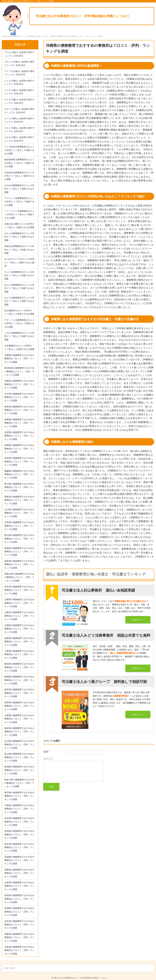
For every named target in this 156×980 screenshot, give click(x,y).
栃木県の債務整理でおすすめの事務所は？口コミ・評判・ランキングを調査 (19, 847)
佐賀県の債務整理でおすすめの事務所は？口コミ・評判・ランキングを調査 (19, 436)
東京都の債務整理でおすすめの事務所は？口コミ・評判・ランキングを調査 (19, 796)
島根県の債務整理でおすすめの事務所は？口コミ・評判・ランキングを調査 (19, 552)
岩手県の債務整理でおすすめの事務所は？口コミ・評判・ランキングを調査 (19, 925)
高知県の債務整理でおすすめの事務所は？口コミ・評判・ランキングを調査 (19, 461)
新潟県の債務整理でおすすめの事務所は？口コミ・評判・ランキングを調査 (19, 770)
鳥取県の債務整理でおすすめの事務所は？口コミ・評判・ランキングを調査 (19, 564)
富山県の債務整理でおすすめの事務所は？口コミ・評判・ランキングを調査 (19, 757)
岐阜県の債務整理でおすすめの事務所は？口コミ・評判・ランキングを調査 (19, 693)
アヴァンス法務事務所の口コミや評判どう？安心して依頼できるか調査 (19, 202)
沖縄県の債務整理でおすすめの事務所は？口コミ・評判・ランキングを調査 (19, 359)
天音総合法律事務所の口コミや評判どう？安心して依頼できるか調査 (19, 176)
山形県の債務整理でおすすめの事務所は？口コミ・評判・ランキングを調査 (19, 886)
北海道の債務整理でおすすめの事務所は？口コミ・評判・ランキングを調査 (19, 950)
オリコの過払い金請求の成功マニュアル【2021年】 (19, 101)
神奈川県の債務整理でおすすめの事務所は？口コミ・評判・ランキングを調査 (19, 783)
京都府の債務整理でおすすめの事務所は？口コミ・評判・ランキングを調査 (19, 629)
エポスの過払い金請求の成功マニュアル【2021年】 (19, 139)
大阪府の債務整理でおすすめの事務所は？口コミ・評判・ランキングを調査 (19, 616)
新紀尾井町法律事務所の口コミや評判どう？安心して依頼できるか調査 (19, 163)
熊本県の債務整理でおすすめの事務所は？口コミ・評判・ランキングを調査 (19, 410)
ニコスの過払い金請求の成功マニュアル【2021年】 (19, 92)
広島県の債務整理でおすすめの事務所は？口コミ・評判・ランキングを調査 (19, 526)
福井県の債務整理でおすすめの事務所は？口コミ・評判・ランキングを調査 (19, 732)
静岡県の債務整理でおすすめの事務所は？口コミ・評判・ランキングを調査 (19, 680)
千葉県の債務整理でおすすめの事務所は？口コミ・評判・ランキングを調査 (19, 809)
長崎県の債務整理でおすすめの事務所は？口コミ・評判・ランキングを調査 (19, 423)
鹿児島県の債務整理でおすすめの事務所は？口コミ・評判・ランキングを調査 (19, 371)
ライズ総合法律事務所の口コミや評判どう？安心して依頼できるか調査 (19, 150)
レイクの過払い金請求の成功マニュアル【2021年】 (19, 82)
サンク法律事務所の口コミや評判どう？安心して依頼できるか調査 (19, 275)
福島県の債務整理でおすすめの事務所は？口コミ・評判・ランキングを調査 (19, 873)
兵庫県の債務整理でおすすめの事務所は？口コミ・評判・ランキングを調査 (19, 603)
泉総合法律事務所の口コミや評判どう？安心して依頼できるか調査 (19, 250)
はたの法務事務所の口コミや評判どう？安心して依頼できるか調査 (19, 288)
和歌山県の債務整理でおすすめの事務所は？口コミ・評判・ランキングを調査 (19, 577)
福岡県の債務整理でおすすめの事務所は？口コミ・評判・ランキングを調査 (19, 449)
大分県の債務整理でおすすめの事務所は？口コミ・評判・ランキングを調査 (19, 397)
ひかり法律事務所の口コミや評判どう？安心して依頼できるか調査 (19, 237)
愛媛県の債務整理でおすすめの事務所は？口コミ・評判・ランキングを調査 (19, 474)
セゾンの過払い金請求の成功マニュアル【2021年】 (19, 120)
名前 (47, 752)
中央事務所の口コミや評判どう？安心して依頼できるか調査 (19, 347)
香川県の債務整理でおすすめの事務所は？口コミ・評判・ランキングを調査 (19, 487)
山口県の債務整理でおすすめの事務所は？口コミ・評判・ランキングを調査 (19, 513)
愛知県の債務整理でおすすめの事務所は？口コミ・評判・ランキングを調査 (19, 667)
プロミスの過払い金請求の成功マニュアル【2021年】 (19, 63)
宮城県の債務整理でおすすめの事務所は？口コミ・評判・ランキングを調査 (19, 912)
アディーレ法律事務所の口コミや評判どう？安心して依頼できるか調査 (19, 323)
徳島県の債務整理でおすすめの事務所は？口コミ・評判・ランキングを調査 (19, 500)
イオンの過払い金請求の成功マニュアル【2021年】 (19, 130)
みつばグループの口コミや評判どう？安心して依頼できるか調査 (19, 262)
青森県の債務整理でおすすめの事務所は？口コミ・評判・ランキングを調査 (19, 937)
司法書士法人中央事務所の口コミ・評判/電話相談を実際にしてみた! (82, 16)
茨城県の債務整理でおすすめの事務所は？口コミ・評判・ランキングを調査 (19, 860)
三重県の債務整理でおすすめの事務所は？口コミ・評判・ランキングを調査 (19, 654)
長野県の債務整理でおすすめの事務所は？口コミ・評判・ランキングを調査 (19, 706)
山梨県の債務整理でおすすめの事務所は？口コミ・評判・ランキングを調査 (19, 719)
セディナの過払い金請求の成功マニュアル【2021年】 (19, 111)
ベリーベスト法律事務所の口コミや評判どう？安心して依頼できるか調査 (19, 214)
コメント (48, 759)
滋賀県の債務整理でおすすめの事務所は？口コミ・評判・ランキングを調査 (19, 642)
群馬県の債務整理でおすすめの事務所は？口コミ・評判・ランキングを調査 (19, 834)
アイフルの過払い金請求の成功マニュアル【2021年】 (19, 73)
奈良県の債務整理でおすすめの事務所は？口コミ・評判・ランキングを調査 (19, 590)
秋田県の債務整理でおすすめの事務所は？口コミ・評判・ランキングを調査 (19, 899)
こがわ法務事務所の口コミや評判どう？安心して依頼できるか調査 (19, 336)
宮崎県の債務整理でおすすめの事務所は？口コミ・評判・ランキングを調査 (19, 384)
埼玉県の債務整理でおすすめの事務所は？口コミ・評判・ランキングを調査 (19, 822)
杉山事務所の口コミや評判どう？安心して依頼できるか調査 (19, 312)
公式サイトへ (138, 620)
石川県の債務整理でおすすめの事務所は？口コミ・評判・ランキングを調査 (19, 744)
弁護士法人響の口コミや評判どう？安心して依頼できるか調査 (19, 226)
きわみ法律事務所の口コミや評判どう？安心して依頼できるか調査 (19, 189)
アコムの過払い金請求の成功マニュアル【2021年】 (19, 54)
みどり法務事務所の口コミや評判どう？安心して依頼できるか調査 (19, 301)
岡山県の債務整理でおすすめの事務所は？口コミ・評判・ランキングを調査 (19, 539)
